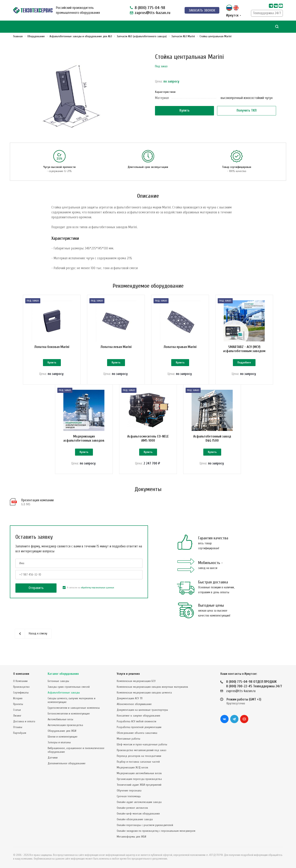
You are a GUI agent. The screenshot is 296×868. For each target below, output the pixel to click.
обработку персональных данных (98, 588)
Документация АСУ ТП (130, 698)
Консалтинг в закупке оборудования (138, 716)
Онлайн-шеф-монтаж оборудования (138, 814)
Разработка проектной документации (139, 727)
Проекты (18, 704)
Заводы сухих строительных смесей (69, 687)
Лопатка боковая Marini (52, 347)
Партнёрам (20, 733)
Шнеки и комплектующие (63, 737)
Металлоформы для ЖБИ (131, 837)
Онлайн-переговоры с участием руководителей (145, 825)
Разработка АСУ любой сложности (136, 721)
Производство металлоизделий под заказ (142, 750)
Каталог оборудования (63, 674)
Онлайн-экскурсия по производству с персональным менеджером (156, 831)
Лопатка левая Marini (116, 347)
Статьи (17, 710)
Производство (21, 687)
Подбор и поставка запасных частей (138, 762)
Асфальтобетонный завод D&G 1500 (212, 438)
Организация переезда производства (139, 779)
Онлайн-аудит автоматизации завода (139, 802)
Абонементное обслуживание (134, 704)
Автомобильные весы (60, 719)
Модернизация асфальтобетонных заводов (84, 438)
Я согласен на (88, 588)
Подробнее (244, 362)
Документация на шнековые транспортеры (142, 710)
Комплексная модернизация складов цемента (144, 693)
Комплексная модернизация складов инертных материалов (152, 687)
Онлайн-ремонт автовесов (132, 808)
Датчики (53, 758)
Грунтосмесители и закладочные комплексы (74, 708)
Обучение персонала (129, 791)
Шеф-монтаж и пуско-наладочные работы (142, 744)
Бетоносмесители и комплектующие (69, 714)
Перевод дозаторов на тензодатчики (139, 756)
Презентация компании (37, 500)
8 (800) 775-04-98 (150, 8)
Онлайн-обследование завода (135, 819)
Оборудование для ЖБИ (62, 731)
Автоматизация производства (65, 725)
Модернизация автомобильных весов (139, 773)
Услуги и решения (128, 674)
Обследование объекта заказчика (137, 733)
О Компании (20, 681)
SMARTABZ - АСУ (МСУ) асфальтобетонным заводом (244, 349)
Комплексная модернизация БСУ (136, 681)
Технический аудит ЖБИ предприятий (139, 785)
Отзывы (18, 727)
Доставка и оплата (24, 721)
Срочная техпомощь (129, 796)
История (18, 698)
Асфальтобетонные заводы (64, 693)
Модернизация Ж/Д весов (132, 767)
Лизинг (17, 716)
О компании (21, 674)
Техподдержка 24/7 (267, 13)
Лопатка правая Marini (180, 347)
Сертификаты (21, 693)
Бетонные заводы (58, 681)
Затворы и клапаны (59, 742)
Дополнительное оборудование (67, 763)
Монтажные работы (128, 739)
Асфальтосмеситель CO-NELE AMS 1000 (148, 438)
